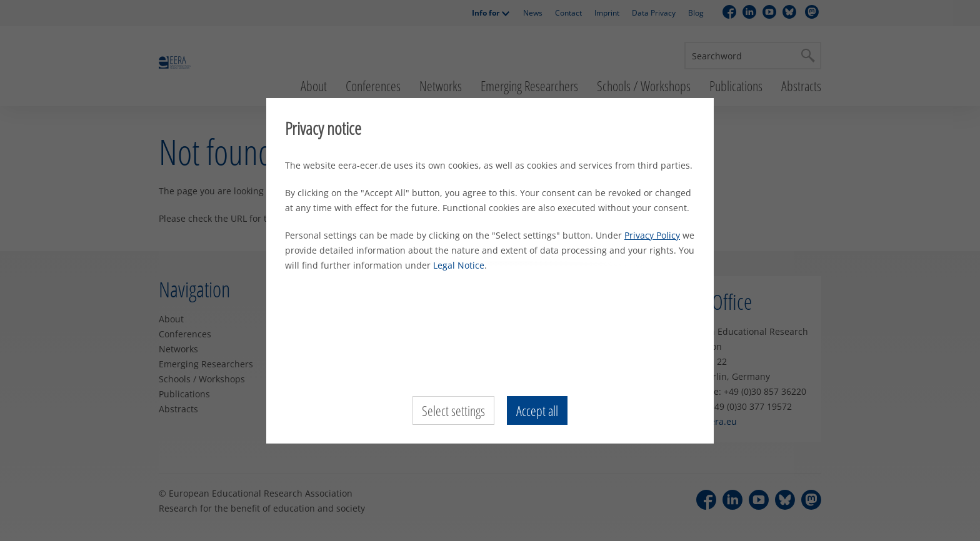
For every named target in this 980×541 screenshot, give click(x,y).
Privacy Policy (652, 235)
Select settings (453, 410)
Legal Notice (459, 265)
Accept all (537, 410)
